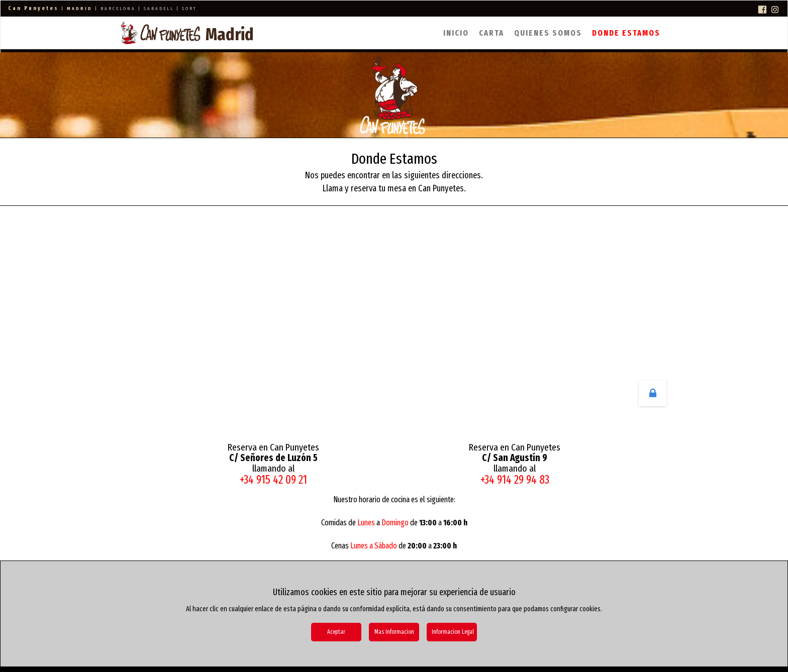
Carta (491, 33)
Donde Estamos (626, 33)
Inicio (456, 33)
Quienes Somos (548, 33)
